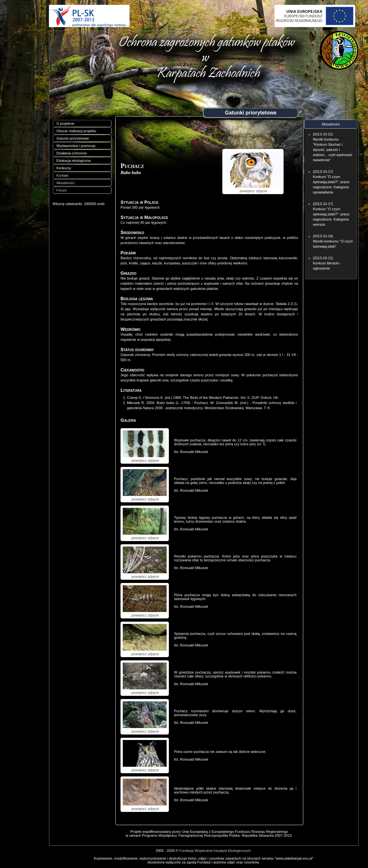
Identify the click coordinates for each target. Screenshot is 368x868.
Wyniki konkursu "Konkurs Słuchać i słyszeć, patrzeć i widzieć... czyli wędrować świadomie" (333, 150)
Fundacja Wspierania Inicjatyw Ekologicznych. (215, 851)
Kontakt (62, 175)
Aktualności (65, 183)
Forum (62, 190)
